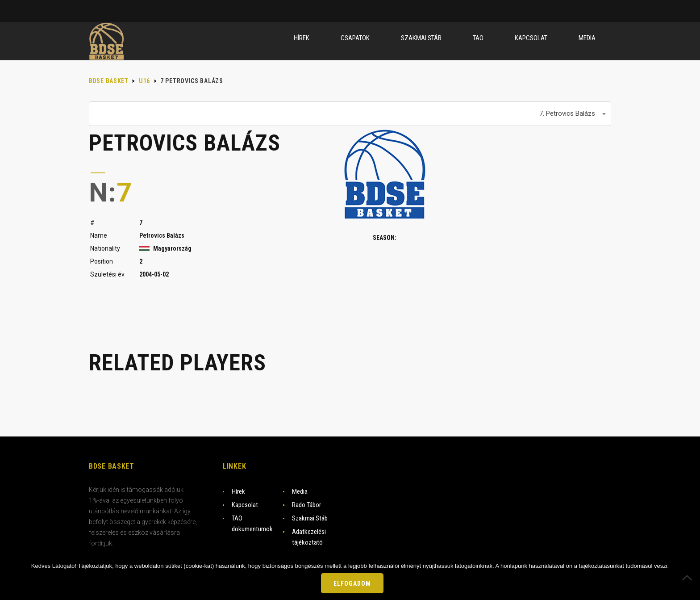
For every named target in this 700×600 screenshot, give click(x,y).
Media (300, 491)
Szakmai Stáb (310, 518)
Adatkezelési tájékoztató (309, 537)
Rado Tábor (306, 505)
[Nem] (689, 578)
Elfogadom (352, 583)
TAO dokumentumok (252, 524)
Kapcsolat (245, 505)
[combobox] (350, 114)
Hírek (238, 491)
